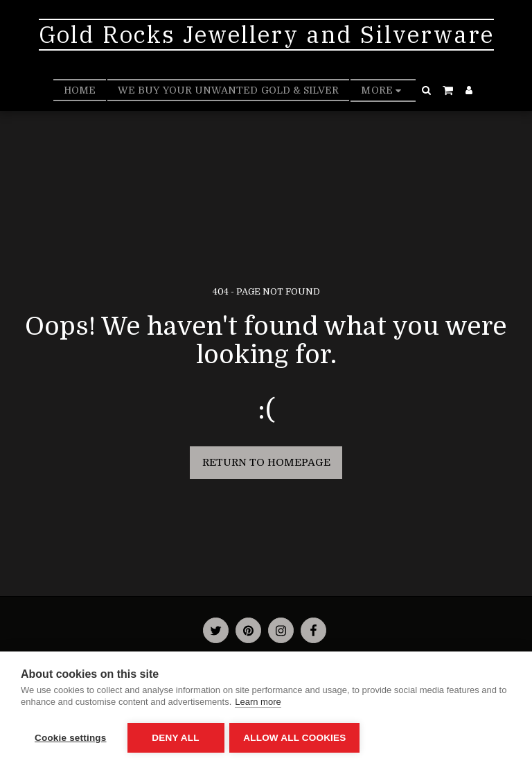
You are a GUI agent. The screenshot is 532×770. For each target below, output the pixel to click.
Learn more (258, 703)
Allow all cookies (296, 738)
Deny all (175, 738)
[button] (427, 90)
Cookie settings (71, 738)
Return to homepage (266, 462)
